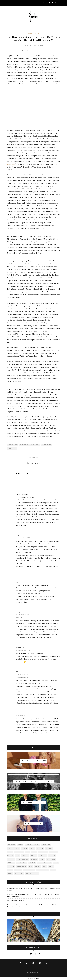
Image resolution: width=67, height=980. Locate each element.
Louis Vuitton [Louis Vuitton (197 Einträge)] (22, 863)
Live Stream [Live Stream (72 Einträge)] (51, 859)
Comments (34, 458)
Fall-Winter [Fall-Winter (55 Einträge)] (43, 852)
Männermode (33, 34)
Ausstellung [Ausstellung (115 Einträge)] (46, 845)
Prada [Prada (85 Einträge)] (51, 866)
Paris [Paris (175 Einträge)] (45, 866)
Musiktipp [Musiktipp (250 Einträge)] (11, 866)
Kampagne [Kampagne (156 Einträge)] (11, 859)
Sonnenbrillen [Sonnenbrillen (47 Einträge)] (29, 870)
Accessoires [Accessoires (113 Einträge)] (11, 845)
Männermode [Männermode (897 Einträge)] (21, 866)
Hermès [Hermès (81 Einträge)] (34, 856)
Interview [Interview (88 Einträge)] (52, 856)
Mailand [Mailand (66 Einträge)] (32, 863)
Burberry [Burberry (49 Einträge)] (49, 848)
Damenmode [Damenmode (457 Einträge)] (19, 852)
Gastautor (35, 463)
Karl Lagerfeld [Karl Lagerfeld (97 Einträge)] (22, 859)
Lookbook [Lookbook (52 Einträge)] (11, 863)
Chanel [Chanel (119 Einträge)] (10, 852)
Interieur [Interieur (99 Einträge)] (43, 856)
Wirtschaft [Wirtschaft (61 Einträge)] (19, 874)
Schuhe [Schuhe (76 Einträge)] (10, 870)
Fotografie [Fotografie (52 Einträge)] (54, 852)
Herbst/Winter (13, 445)
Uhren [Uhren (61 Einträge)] (53, 870)
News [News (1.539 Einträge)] (31, 866)
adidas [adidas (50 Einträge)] (20, 845)
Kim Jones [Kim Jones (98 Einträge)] (34, 859)
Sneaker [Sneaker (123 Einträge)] (18, 870)
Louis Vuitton (35, 445)
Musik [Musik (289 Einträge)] (56, 863)
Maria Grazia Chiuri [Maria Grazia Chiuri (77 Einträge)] (44, 863)
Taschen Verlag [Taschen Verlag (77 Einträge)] (42, 870)
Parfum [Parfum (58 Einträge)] (38, 866)
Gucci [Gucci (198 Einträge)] (18, 856)
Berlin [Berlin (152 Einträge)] (32, 848)
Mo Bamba (11, 164)
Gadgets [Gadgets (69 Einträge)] (10, 856)
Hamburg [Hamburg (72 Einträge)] (25, 856)
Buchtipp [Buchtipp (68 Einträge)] (40, 848)
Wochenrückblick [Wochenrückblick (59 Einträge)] (32, 874)
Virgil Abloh (12, 448)
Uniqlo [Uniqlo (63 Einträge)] (10, 874)
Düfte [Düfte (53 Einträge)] (34, 852)
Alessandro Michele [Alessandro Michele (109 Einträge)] (32, 845)
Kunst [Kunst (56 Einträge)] (42, 859)
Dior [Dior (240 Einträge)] (28, 852)
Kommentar (24, 445)
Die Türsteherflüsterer (15, 901)
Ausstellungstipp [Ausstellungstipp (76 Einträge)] (13, 848)
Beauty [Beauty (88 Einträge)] (25, 848)
